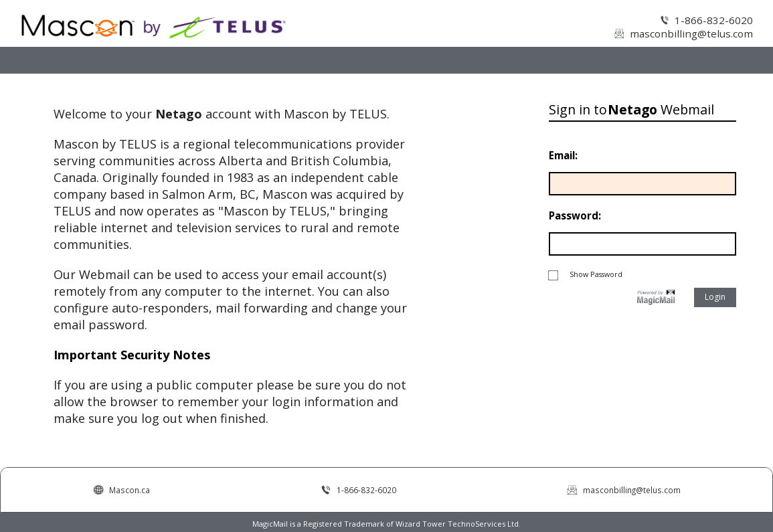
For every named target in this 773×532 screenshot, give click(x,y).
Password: (575, 215)
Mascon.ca (130, 490)
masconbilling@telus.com (691, 33)
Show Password (586, 274)
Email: (563, 155)
